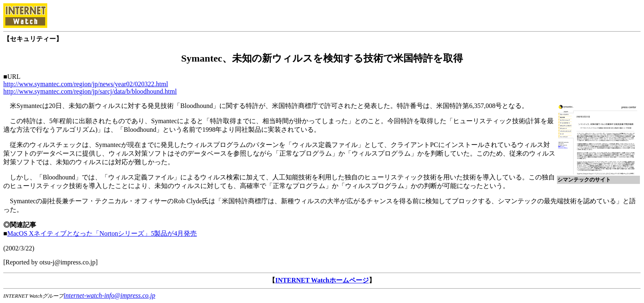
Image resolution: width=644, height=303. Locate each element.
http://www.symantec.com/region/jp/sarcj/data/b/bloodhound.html (90, 91)
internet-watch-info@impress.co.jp (109, 295)
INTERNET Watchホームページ (322, 280)
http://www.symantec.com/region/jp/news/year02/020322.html (86, 84)
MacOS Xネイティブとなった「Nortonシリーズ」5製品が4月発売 (102, 233)
